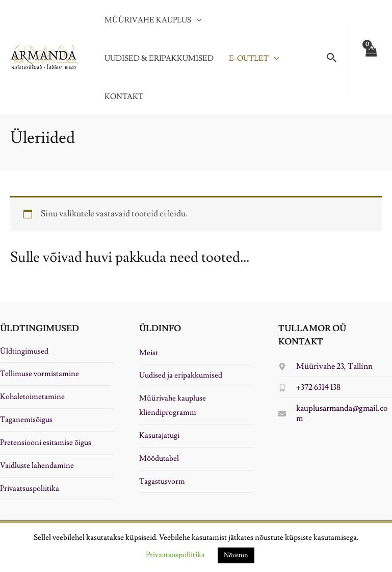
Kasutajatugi (159, 436)
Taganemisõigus (26, 420)
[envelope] (335, 413)
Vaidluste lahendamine (37, 466)
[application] (196, 20)
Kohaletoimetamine (32, 397)
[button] (332, 58)
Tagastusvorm (162, 481)
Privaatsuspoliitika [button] (175, 555)
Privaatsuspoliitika (30, 489)
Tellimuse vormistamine (40, 374)
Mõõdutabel (159, 458)
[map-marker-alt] (325, 366)
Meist (149, 353)
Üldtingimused (24, 351)
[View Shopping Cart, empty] (371, 57)
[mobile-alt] (309, 387)
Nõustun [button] (236, 555)
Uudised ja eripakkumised (181, 375)
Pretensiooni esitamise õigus (46, 443)
